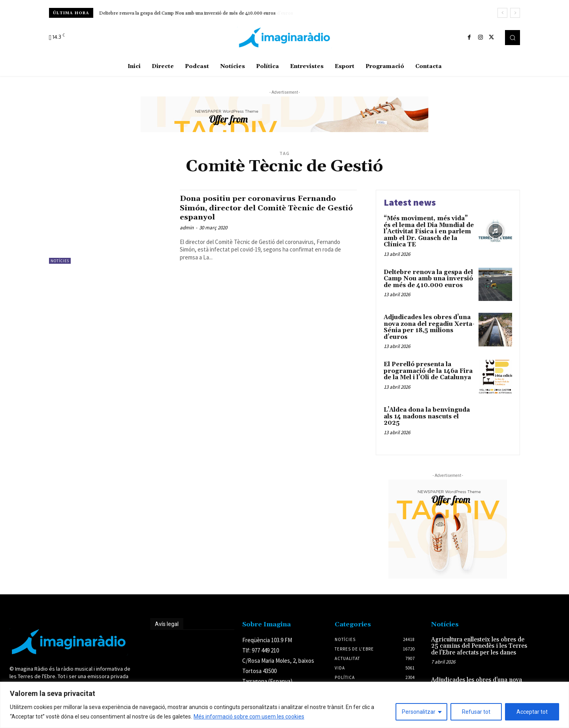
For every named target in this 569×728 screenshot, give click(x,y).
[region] (284, 705)
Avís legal (167, 624)
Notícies (60, 261)
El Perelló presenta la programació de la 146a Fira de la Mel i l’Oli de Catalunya (428, 371)
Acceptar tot (532, 712)
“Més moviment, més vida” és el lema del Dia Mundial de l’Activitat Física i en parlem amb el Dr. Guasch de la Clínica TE (429, 232)
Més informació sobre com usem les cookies (249, 717)
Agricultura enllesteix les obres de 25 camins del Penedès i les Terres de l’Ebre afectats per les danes (479, 646)
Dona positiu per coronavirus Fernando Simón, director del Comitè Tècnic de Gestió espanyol (265, 208)
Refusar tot (476, 712)
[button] (512, 38)
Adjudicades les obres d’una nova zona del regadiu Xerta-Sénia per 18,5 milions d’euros (429, 327)
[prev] (502, 13)
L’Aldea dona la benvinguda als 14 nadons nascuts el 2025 (427, 416)
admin (187, 228)
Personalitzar (419, 712)
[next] (515, 13)
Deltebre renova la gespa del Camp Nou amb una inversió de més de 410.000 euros (187, 13)
